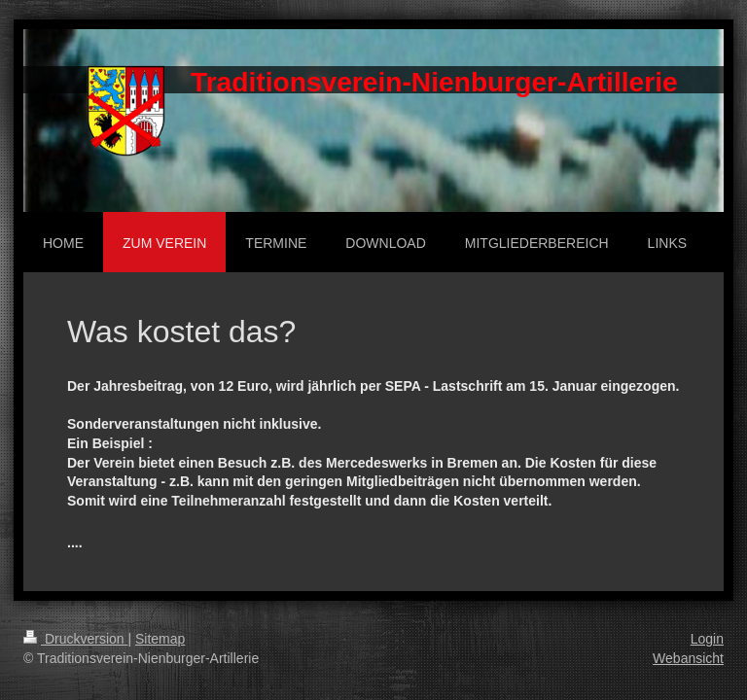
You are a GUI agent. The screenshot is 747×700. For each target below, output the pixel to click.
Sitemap (160, 639)
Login (707, 639)
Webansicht (688, 658)
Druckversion (75, 639)
